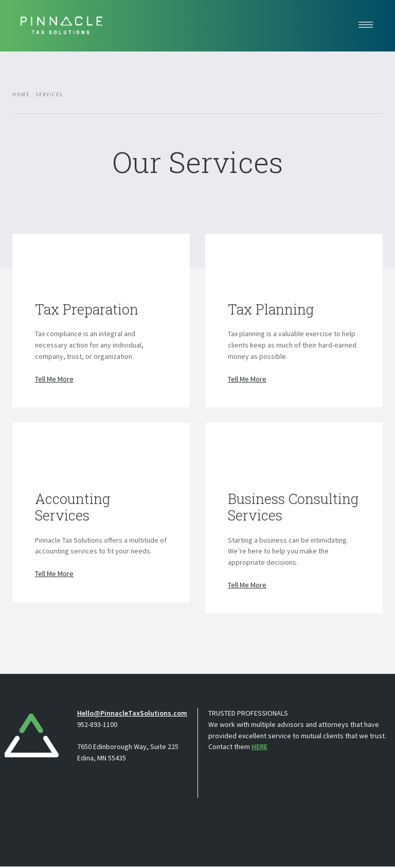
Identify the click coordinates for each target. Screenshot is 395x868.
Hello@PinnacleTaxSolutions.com (132, 715)
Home (21, 95)
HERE (259, 748)
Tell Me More (54, 379)
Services (49, 95)
